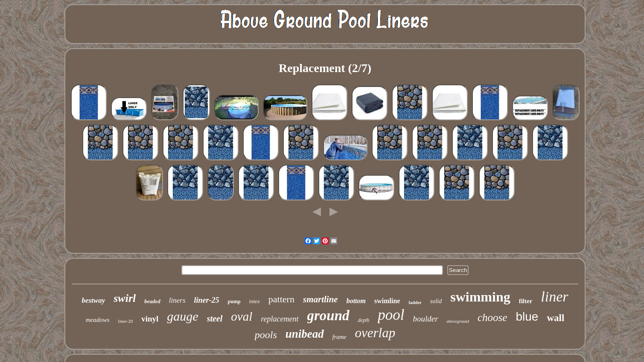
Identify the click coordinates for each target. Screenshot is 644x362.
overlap (375, 333)
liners (177, 300)
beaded (152, 301)
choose (492, 317)
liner (554, 297)
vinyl (150, 319)
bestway (93, 300)
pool (391, 315)
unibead (305, 334)
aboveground (458, 321)
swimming (480, 297)
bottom (356, 301)
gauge (182, 316)
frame (339, 337)
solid (436, 301)
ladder (415, 302)
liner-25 (207, 300)
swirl (125, 298)
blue (527, 317)
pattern (281, 299)
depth (364, 320)
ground (328, 316)
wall (555, 318)
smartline (321, 299)
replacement (280, 319)
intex (255, 301)
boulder (426, 319)
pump (234, 301)
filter (526, 301)
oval (242, 316)
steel (215, 319)
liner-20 (126, 321)
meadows (98, 320)
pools (266, 335)
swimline (387, 301)
